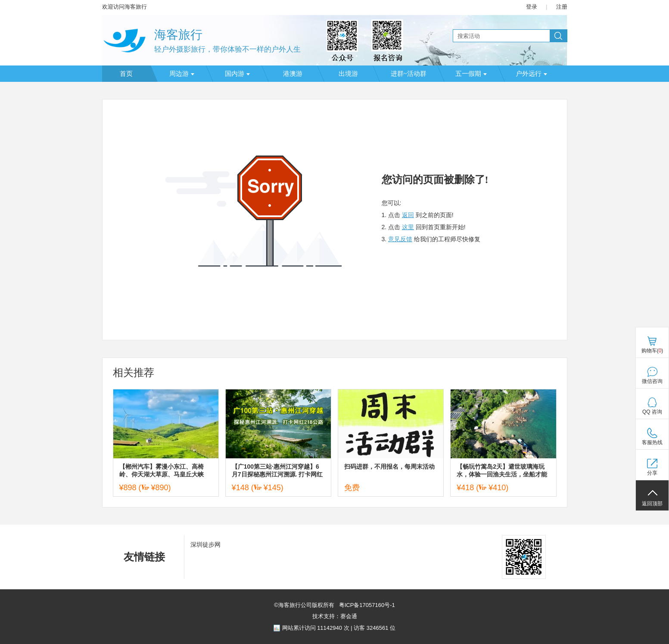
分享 (652, 473)
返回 (408, 215)
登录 (532, 7)
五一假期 (471, 74)
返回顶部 (652, 504)
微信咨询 (652, 381)
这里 (408, 227)
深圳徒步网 (205, 544)
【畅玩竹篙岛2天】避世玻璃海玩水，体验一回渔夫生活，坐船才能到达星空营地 (502, 471)
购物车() (652, 351)
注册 (562, 7)
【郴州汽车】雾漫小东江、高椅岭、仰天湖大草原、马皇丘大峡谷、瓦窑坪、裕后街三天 (162, 471)
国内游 (237, 74)
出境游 (348, 74)
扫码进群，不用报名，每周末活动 (389, 467)
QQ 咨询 (652, 412)
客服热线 (652, 442)
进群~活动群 (409, 74)
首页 (126, 74)
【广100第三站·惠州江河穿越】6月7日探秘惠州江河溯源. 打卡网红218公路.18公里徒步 (277, 471)
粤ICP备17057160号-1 (366, 605)
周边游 (182, 74)
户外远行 (531, 74)
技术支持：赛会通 (335, 616)
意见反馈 (400, 239)
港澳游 (293, 74)
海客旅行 (178, 35)
